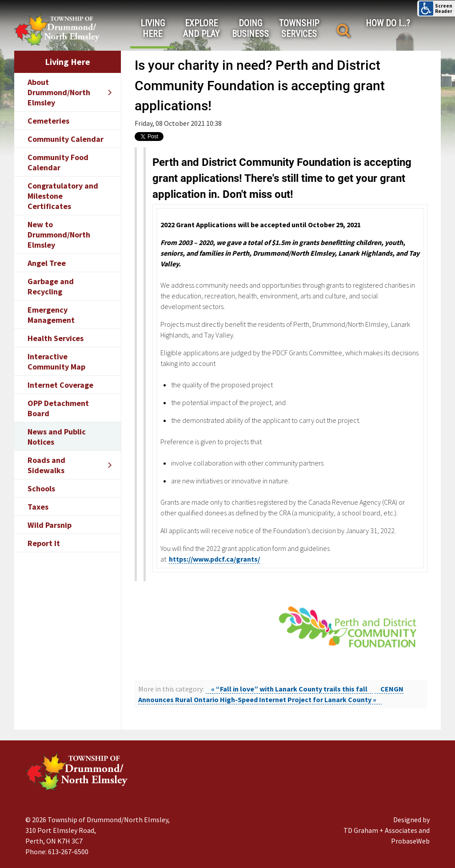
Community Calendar (66, 139)
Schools (41, 488)
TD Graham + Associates (380, 830)
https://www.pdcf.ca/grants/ (214, 559)
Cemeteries (48, 121)
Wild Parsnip (50, 525)
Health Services (56, 338)
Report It (44, 543)
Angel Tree (47, 263)
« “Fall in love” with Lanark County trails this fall (289, 689)
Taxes (38, 507)
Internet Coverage (60, 385)
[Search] (344, 30)
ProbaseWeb (410, 841)
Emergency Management (51, 315)
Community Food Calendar (58, 162)
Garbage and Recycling (51, 286)
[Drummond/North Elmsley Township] (57, 29)
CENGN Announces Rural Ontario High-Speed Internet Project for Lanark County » (271, 694)
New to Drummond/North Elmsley (59, 235)
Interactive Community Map (56, 362)
